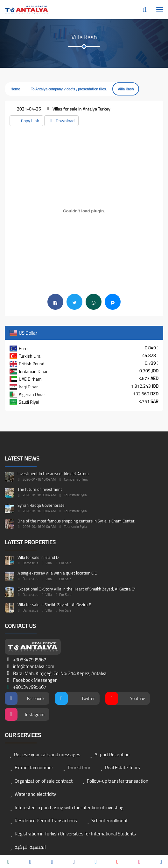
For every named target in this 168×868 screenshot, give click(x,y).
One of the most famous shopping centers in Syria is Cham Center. (76, 521)
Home (15, 89)
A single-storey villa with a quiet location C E (57, 573)
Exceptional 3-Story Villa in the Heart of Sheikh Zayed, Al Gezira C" (77, 589)
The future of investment (40, 489)
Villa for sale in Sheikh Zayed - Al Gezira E (54, 605)
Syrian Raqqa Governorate (41, 505)
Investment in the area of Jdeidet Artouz (53, 474)
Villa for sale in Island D (38, 557)
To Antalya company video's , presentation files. (69, 89)
